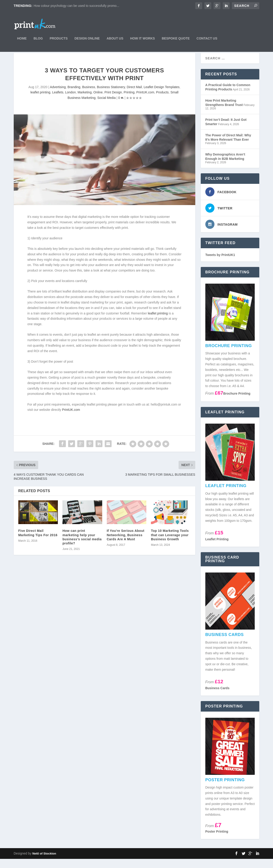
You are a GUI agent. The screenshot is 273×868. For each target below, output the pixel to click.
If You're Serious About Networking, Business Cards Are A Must (126, 544)
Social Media (107, 107)
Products (59, 40)
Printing (129, 101)
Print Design (113, 101)
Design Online (87, 40)
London (71, 101)
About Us (115, 40)
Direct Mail (134, 96)
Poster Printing (217, 841)
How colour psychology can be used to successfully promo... (76, 6)
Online (98, 101)
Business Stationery (111, 96)
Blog (38, 40)
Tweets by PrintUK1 (220, 264)
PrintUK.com (145, 101)
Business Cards (217, 697)
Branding (74, 96)
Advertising (58, 96)
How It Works (142, 40)
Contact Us (207, 40)
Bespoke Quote (176, 40)
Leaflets (58, 101)
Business (89, 96)
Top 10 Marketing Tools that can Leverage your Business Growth (170, 544)
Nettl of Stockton (44, 863)
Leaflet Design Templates (162, 96)
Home (22, 40)
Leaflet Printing (217, 548)
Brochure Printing (237, 403)
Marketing (84, 101)
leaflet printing (40, 101)
